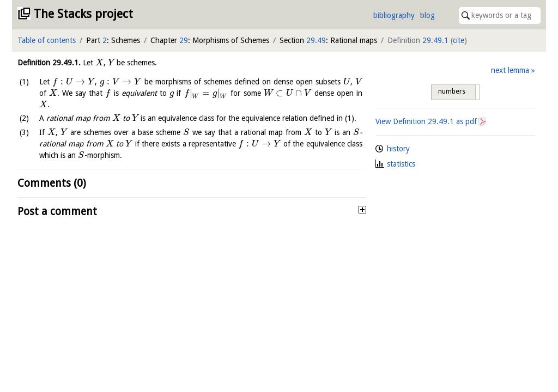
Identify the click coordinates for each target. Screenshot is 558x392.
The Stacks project (83, 14)
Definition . (49, 63)
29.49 (316, 40)
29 (184, 40)
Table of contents (47, 40)
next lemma (510, 70)
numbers (452, 91)
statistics (401, 164)
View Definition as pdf (426, 121)
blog (427, 15)
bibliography (394, 15)
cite (459, 40)
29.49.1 (435, 40)
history (398, 149)
